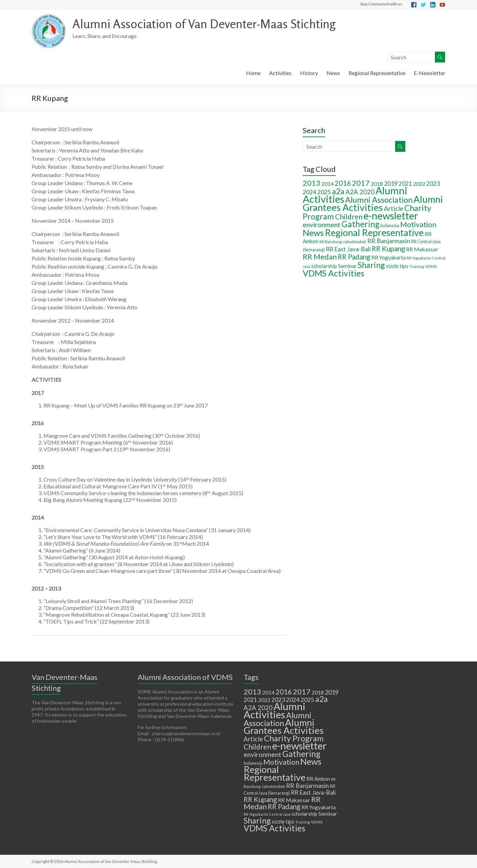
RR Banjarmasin (389, 241)
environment (322, 225)
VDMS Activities (333, 273)
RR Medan (320, 257)
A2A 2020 (360, 192)
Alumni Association (379, 200)
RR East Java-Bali (348, 249)
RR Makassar (422, 249)
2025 (324, 192)
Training (417, 266)
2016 (343, 183)
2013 (312, 183)
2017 (361, 183)
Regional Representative (377, 73)
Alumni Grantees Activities (373, 203)
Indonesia (390, 226)
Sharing (371, 265)
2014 (328, 184)
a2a (338, 191)
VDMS (431, 266)
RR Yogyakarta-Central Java (267, 814)
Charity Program (294, 738)
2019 (391, 183)
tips (404, 266)
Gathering (360, 224)
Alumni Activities (275, 710)
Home (253, 73)
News (333, 73)
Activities (280, 73)
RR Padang (354, 257)
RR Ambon (318, 779)
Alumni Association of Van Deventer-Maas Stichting (204, 24)
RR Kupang (388, 249)
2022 (419, 184)
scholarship (324, 266)
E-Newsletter (430, 73)
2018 (377, 184)
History (309, 73)
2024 (310, 192)
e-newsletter (391, 215)
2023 (433, 184)
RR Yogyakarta (388, 257)
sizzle (392, 266)
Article (394, 209)
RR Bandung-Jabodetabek (343, 242)
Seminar (347, 266)
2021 (405, 184)
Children (349, 216)
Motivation (418, 224)
